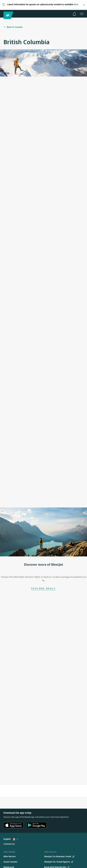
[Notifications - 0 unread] (74, 14)
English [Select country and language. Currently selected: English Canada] (11, 839)
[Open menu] (82, 14)
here (76, 4)
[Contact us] (9, 844)
